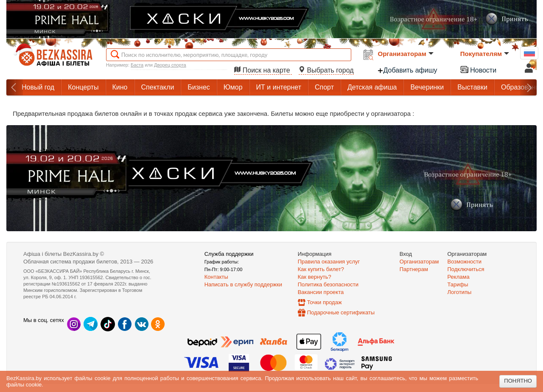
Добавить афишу (407, 70)
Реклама (459, 277)
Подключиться (466, 269)
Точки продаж (325, 302)
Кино (120, 87)
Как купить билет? (321, 269)
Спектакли (158, 87)
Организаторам (406, 54)
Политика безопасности (328, 284)
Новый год (38, 87)
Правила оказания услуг (329, 262)
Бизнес (199, 87)
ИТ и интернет (279, 87)
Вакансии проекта (321, 292)
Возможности (465, 262)
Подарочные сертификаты (341, 312)
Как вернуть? (315, 277)
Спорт (324, 87)
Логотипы (460, 292)
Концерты (83, 87)
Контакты (216, 277)
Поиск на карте (263, 70)
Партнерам (414, 269)
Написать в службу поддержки (243, 284)
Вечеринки (427, 87)
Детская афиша (372, 87)
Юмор (233, 87)
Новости (478, 69)
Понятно (518, 381)
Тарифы (458, 284)
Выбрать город (326, 70)
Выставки (472, 87)
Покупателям (485, 54)
